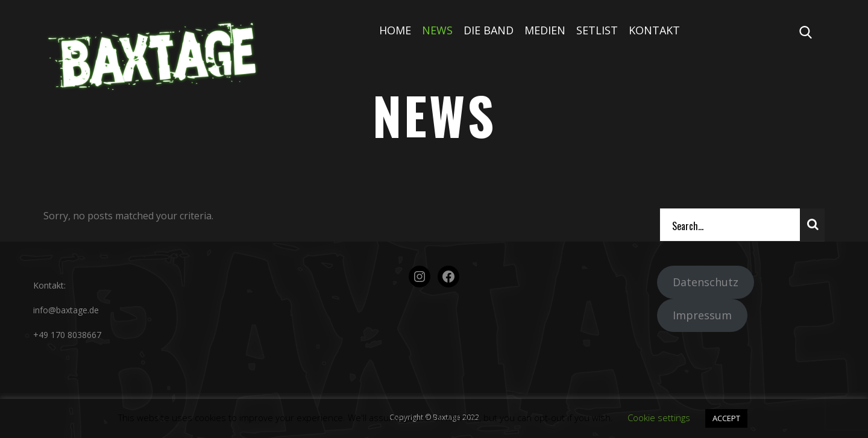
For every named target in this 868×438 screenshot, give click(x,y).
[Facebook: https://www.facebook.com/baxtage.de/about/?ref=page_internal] (448, 277)
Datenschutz (706, 282)
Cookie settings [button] (659, 418)
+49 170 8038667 (67, 335)
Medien (545, 30)
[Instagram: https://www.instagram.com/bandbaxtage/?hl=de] (420, 277)
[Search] (730, 225)
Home (395, 30)
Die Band (489, 30)
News (437, 30)
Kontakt (654, 30)
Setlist (597, 30)
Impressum (702, 315)
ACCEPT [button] (726, 418)
